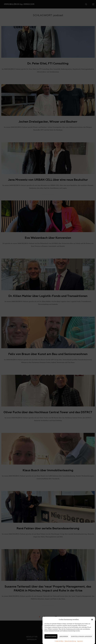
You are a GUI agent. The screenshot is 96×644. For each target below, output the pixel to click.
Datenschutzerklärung (70, 642)
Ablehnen (64, 637)
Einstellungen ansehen (82, 637)
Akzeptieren (51, 637)
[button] (92, 620)
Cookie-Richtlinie (59, 642)
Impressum (80, 642)
